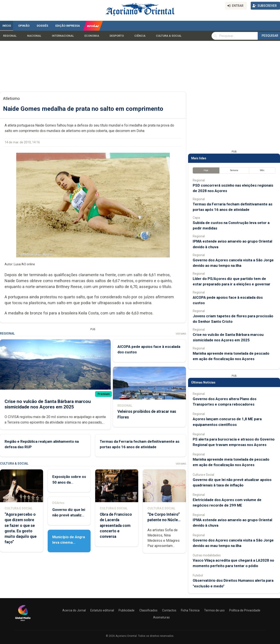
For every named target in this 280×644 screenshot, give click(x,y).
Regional (10, 36)
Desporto (117, 36)
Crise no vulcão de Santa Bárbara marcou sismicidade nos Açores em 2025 (48, 404)
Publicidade (127, 610)
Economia (92, 36)
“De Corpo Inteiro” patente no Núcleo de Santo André (164, 520)
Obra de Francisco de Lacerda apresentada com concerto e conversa (116, 525)
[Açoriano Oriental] (23, 621)
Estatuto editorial (102, 610)
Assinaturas (161, 617)
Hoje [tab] (206, 170)
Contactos (169, 610)
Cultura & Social (169, 36)
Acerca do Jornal (74, 610)
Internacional (63, 36)
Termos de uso (214, 610)
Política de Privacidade (245, 610)
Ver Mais (181, 334)
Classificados (148, 610)
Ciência (140, 36)
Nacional (34, 36)
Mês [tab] (262, 170)
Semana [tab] (234, 170)
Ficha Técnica (190, 610)
